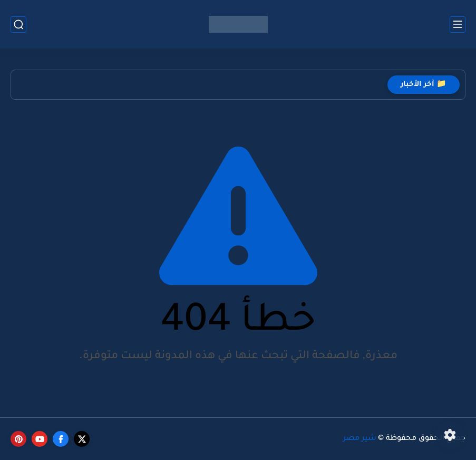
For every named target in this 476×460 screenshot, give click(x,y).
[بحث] (18, 25)
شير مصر (360, 439)
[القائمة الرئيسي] (458, 25)
